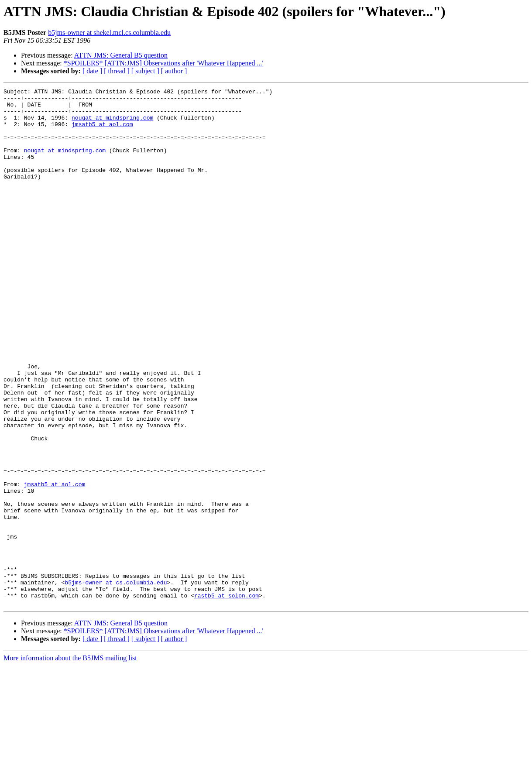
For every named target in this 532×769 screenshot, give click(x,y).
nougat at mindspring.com (112, 124)
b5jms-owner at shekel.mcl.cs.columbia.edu (109, 33)
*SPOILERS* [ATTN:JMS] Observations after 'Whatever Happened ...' (164, 63)
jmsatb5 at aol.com (102, 132)
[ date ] (92, 71)
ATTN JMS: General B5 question (121, 55)
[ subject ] (145, 71)
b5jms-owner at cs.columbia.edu (116, 682)
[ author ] (174, 71)
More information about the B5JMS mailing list (70, 761)
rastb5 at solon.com (227, 697)
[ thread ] (117, 71)
